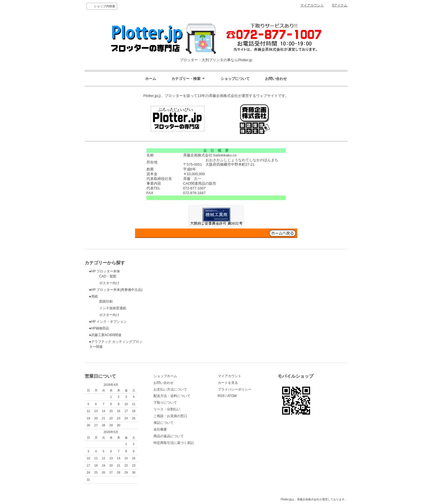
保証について (164, 423)
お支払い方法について (170, 389)
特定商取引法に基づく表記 (174, 443)
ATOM (232, 396)
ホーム (151, 79)
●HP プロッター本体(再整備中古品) (116, 290)
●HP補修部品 (99, 328)
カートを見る (228, 383)
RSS (221, 396)
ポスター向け (104, 283)
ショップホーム (165, 376)
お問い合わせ (276, 79)
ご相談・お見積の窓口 (170, 416)
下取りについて (165, 403)
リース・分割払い (167, 409)
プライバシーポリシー (235, 389)
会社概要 (160, 429)
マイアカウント (312, 5)
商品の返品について (169, 436)
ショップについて (235, 79)
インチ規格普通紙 (108, 308)
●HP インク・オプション (108, 322)
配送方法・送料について (172, 396)
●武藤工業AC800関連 (105, 335)
